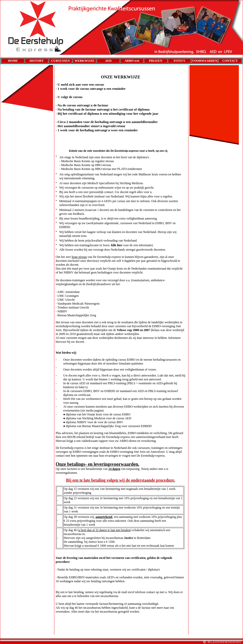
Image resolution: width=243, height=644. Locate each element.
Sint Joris (140, 452)
